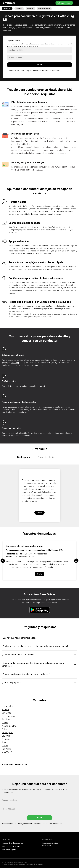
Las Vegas (6, 749)
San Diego (6, 713)
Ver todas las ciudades (12, 765)
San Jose (6, 719)
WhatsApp (15, 363)
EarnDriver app (32, 365)
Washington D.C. (9, 726)
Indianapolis (7, 733)
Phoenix (5, 709)
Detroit (5, 746)
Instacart (30, 9)
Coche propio (24, 457)
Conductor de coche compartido (12, 843)
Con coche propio (44, 9)
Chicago (5, 729)
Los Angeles (7, 706)
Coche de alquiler (46, 457)
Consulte (40, 513)
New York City (8, 752)
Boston (5, 742)
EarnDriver (8, 3)
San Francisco (8, 716)
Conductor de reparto (9, 850)
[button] (76, 561)
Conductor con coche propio (11, 846)
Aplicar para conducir (64, 3)
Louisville (6, 736)
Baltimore (6, 739)
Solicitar (40, 574)
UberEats (19, 9)
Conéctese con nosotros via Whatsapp (50, 844)
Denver (5, 723)
